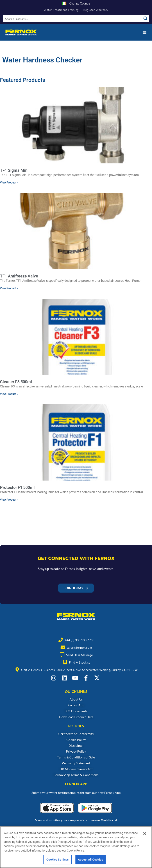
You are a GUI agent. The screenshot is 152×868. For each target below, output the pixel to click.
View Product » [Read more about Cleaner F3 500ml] (9, 394)
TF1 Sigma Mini (14, 170)
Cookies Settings (58, 860)
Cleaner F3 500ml (16, 382)
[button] (144, 32)
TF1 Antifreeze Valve (19, 276)
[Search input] (72, 18)
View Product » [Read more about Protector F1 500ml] (9, 500)
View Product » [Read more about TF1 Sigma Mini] (9, 183)
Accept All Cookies (90, 860)
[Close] (145, 834)
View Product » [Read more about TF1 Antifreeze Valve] (9, 288)
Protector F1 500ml (17, 487)
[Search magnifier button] (145, 18)
